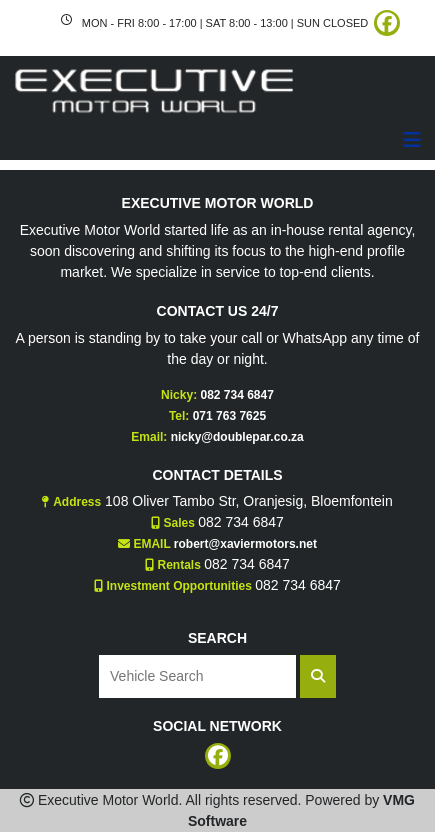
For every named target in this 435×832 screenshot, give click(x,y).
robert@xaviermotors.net (245, 544)
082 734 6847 (236, 395)
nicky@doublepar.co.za (237, 437)
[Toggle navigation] (412, 140)
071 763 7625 (229, 416)
